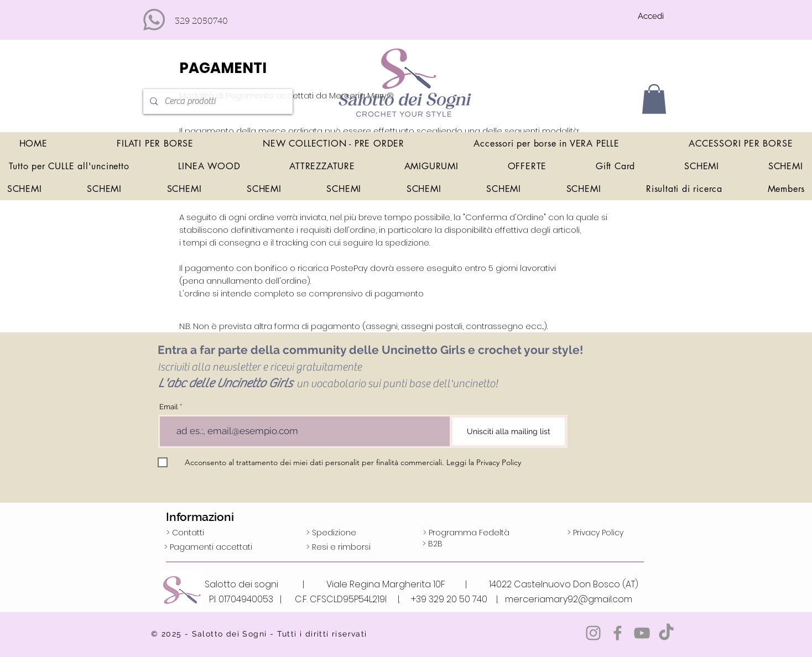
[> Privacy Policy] (595, 533)
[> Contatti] (185, 533)
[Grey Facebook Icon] (618, 633)
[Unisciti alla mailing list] (509, 431)
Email (169, 407)
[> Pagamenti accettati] (208, 547)
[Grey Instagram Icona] (593, 633)
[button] (654, 99)
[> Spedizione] (331, 533)
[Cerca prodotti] (217, 101)
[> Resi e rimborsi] (339, 547)
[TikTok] (666, 633)
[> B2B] (432, 544)
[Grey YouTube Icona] (642, 633)
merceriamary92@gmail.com (569, 599)
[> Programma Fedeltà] (466, 533)
